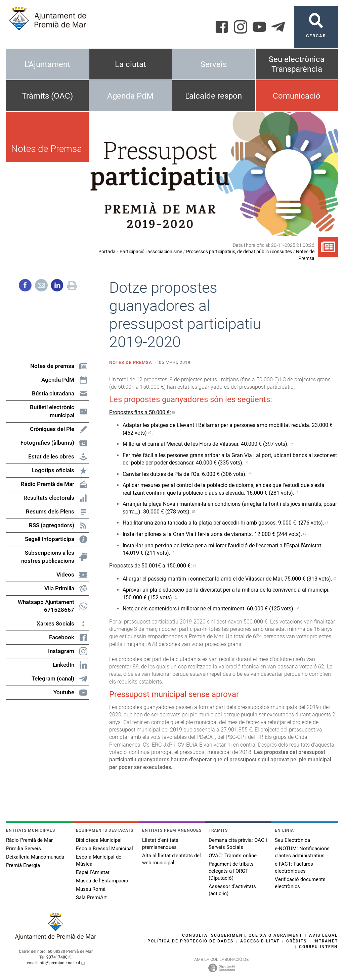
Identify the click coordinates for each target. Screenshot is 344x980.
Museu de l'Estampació (102, 881)
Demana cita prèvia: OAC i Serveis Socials (238, 844)
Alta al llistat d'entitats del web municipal (171, 859)
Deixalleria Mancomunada (35, 857)
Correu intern (318, 947)
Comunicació (297, 96)
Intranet (326, 941)
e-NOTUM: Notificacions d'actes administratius (302, 852)
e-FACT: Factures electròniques (294, 867)
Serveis (214, 64)
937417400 (57, 957)
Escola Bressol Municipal (104, 849)
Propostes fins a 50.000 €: (140, 412)
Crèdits (296, 941)
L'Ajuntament (47, 64)
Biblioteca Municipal (99, 840)
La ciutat (131, 64)
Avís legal (324, 935)
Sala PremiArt (91, 897)
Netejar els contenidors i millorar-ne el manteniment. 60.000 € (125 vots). (209, 609)
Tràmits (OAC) (47, 96)
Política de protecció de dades (190, 941)
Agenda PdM (130, 96)
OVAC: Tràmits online (233, 856)
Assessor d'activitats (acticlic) (232, 890)
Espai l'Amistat (93, 872)
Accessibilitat (260, 941)
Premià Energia (23, 865)
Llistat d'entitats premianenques (160, 844)
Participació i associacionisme (151, 252)
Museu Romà (91, 889)
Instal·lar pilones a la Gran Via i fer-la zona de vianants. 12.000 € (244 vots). (212, 534)
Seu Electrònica (292, 840)
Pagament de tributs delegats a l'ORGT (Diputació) (231, 871)
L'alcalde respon (213, 96)
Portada (107, 252)
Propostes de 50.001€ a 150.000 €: (150, 566)
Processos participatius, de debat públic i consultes (239, 252)
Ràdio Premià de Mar (29, 840)
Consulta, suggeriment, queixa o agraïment (242, 935)
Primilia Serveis (24, 849)
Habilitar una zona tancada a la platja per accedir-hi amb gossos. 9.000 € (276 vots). (223, 523)
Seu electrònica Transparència (297, 64)
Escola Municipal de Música (99, 860)
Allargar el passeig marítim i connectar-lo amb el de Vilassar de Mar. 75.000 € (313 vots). (227, 579)
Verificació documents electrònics (300, 883)
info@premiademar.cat (59, 963)
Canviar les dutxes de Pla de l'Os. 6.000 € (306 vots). (185, 474)
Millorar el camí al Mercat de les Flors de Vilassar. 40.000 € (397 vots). (206, 444)
